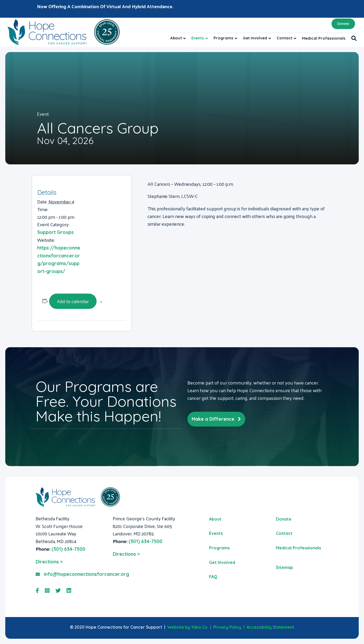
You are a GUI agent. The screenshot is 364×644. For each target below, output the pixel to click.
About (176, 38)
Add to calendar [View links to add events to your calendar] (73, 301)
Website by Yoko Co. (188, 627)
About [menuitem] (215, 519)
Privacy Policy (227, 627)
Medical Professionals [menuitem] (298, 548)
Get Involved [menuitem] (222, 562)
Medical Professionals (324, 38)
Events (198, 38)
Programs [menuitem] (219, 548)
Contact (285, 38)
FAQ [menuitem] (213, 577)
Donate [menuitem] (284, 519)
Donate (343, 24)
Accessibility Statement (270, 627)
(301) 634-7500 (68, 549)
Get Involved (255, 38)
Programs (223, 38)
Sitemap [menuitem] (284, 567)
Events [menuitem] (216, 533)
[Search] (353, 38)
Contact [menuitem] (284, 533)
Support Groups (55, 232)
